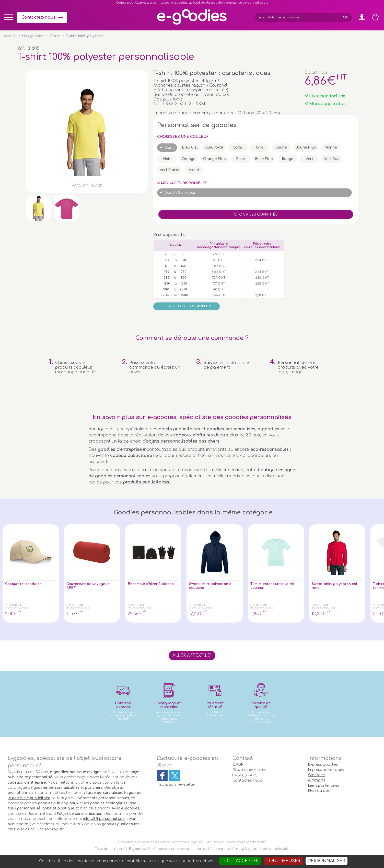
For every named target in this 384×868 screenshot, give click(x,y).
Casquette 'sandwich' (27, 584)
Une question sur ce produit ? (187, 306)
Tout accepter (240, 861)
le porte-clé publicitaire (29, 798)
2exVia (231, 842)
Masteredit (255, 842)
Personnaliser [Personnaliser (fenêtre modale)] (327, 861)
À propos (317, 780)
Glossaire (316, 775)
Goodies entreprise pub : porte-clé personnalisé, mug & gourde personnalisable (221, 849)
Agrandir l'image (87, 186)
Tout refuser (283, 861)
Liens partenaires (324, 786)
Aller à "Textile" (192, 656)
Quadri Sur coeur (180, 193)
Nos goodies (33, 36)
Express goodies (323, 765)
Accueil (10, 36)
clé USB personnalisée (104, 819)
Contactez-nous (39, 17)
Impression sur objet (326, 770)
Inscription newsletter (176, 785)
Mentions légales (188, 842)
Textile (55, 36)
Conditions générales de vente (144, 842)
